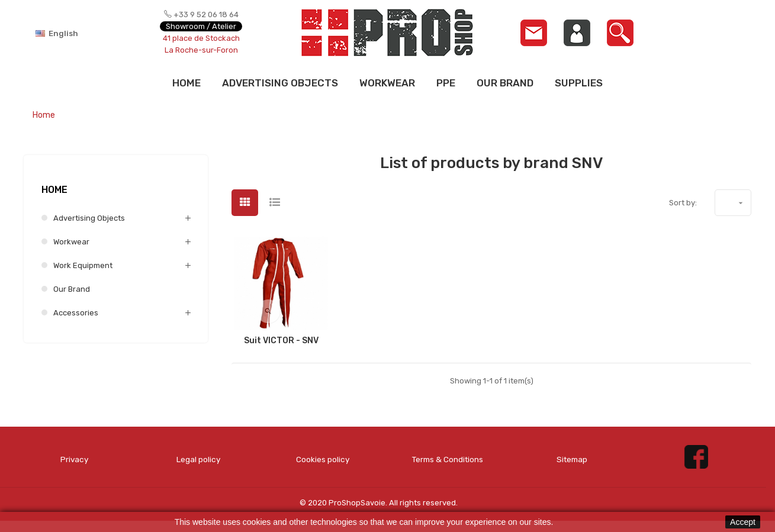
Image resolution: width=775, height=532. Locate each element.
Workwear (71, 242)
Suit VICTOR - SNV (281, 341)
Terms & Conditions (447, 465)
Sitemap (572, 459)
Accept (743, 522)
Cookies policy (323, 459)
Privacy (74, 459)
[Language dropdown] (77, 33)
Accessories (76, 313)
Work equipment (83, 265)
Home (54, 190)
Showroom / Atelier (201, 26)
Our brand (72, 289)
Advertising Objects (89, 218)
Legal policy (199, 459)
